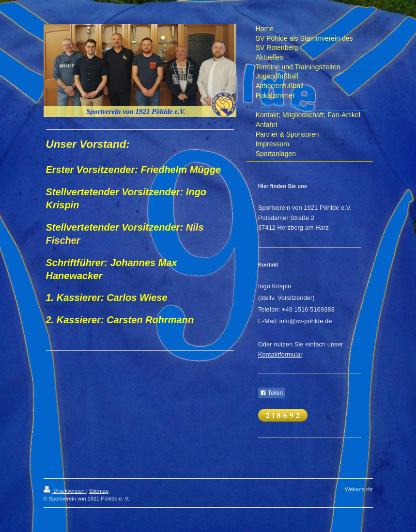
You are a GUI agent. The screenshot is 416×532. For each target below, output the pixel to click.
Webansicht (359, 489)
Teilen (271, 393)
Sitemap (99, 491)
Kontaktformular (280, 354)
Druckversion (65, 491)
